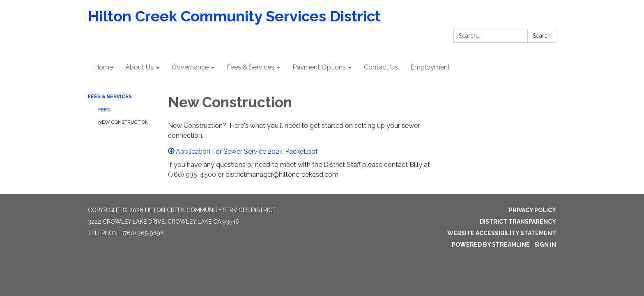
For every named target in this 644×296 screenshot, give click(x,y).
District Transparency (518, 222)
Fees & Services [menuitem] (251, 67)
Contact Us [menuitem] (381, 67)
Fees (104, 110)
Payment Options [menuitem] (319, 67)
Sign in (545, 245)
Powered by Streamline (491, 245)
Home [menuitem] (103, 67)
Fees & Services (110, 97)
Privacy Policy (532, 210)
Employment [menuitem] (430, 67)
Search (542, 36)
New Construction (123, 122)
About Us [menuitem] (139, 67)
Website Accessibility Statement (502, 233)
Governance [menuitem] (190, 67)
